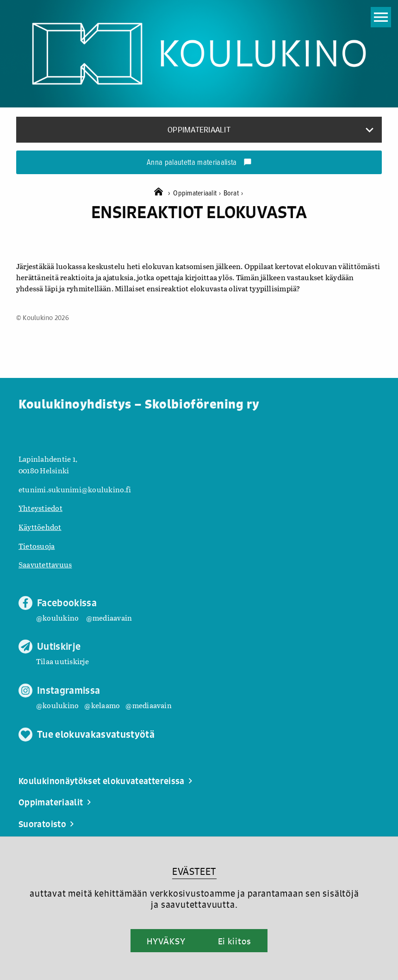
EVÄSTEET (194, 871)
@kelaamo (102, 705)
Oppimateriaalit (198, 193)
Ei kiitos (235, 941)
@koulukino (57, 618)
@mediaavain (109, 618)
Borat (233, 193)
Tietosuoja (37, 546)
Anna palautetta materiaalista (199, 163)
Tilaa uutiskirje (62, 661)
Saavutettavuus (45, 564)
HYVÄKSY (166, 941)
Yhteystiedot (40, 508)
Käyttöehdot (40, 527)
